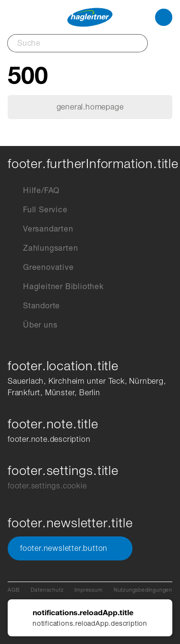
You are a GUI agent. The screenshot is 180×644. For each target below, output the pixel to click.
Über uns (32, 325)
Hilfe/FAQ (34, 191)
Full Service (38, 210)
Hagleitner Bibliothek (56, 287)
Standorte (34, 306)
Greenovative (41, 267)
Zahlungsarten (43, 248)
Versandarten (41, 229)
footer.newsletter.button (70, 548)
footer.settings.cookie (47, 486)
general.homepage (90, 107)
